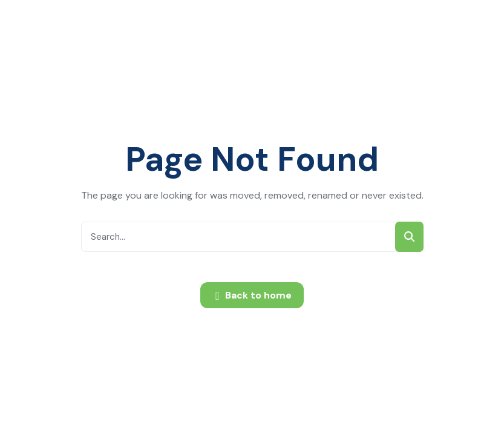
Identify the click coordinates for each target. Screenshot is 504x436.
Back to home (254, 296)
